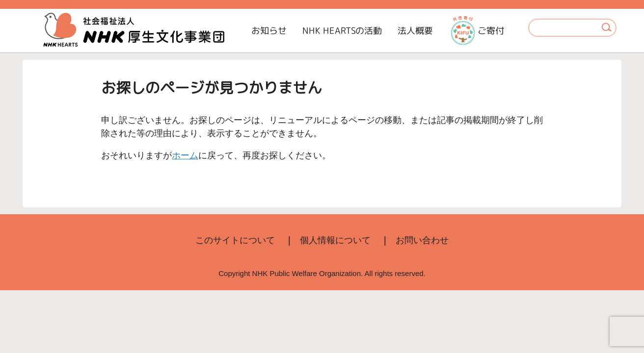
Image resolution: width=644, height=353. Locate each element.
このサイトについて (235, 240)
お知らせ (269, 31)
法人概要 (415, 31)
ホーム (185, 155)
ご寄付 (477, 30)
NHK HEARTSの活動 (342, 31)
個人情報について (335, 240)
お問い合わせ (422, 240)
